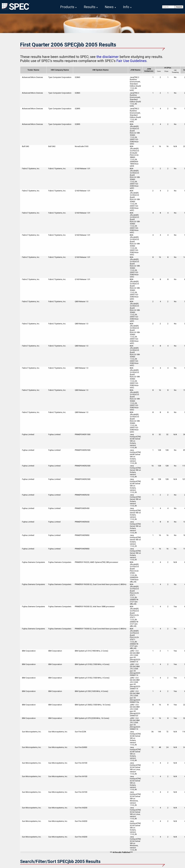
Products (67, 7)
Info (126, 7)
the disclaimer (108, 57)
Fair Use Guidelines (131, 61)
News (109, 7)
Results (90, 7)
